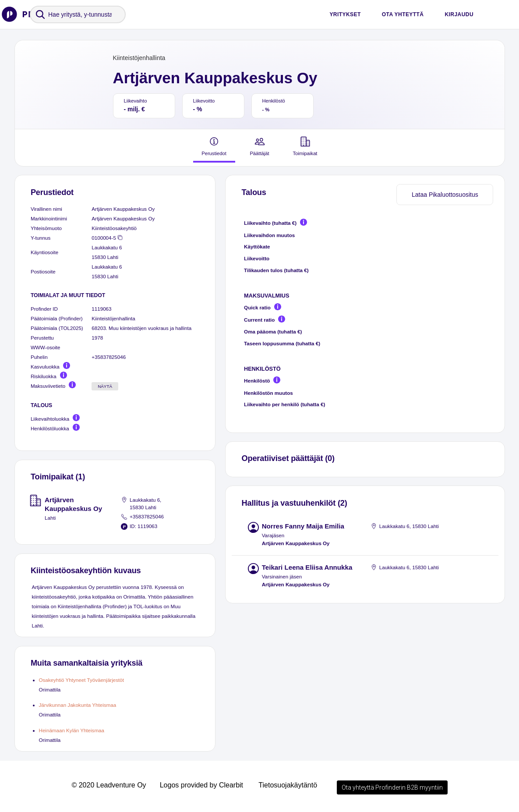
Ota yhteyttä (403, 14)
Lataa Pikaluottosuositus (445, 195)
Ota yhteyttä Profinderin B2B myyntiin (392, 787)
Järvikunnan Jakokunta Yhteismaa (78, 705)
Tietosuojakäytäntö (288, 785)
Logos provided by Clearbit (201, 785)
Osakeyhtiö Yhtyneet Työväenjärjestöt (81, 680)
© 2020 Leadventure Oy (109, 785)
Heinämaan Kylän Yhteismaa (72, 730)
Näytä (105, 386)
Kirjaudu (459, 14)
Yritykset (345, 14)
